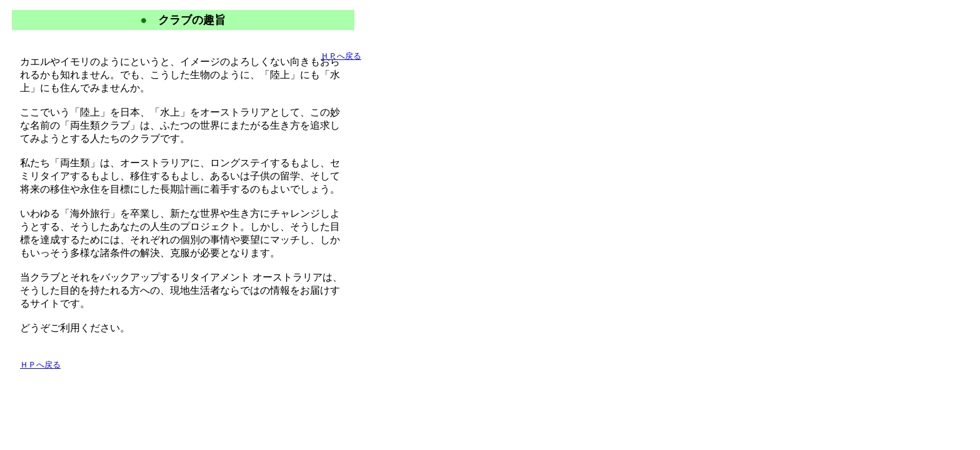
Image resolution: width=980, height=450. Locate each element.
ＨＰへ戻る (40, 365)
